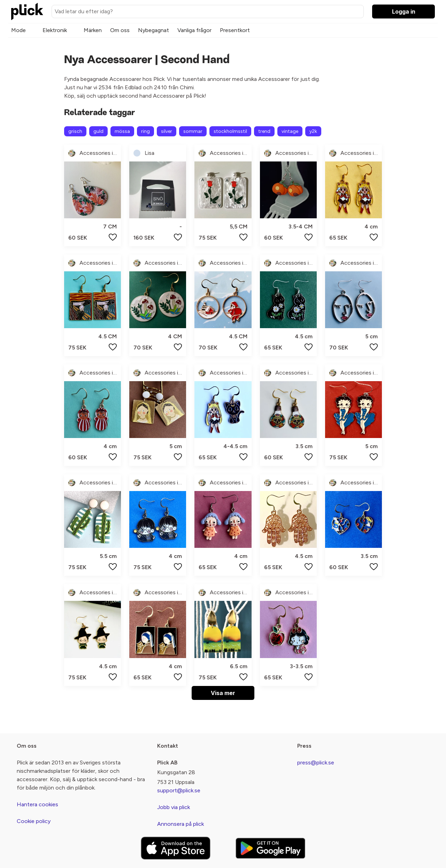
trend (264, 131)
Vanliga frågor (194, 30)
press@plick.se (316, 763)
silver (167, 131)
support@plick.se (179, 790)
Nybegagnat (153, 30)
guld (98, 131)
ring (145, 131)
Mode (18, 30)
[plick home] (27, 12)
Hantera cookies (37, 804)
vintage (290, 131)
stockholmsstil (230, 131)
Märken (93, 30)
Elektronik (55, 30)
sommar (193, 131)
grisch (75, 131)
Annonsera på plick (180, 824)
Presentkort (235, 30)
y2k (313, 131)
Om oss (120, 30)
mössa (122, 131)
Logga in (404, 12)
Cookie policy (34, 821)
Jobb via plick (174, 807)
